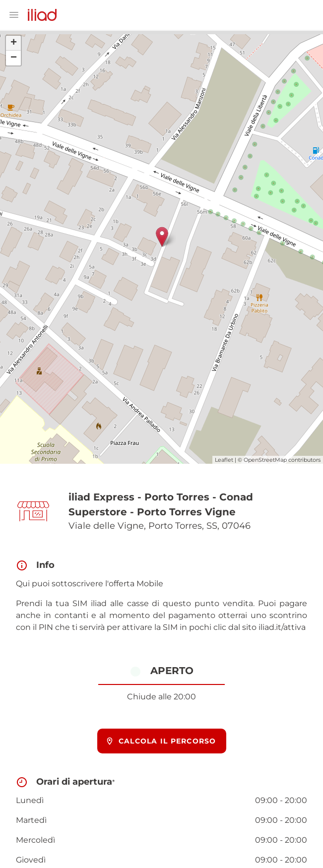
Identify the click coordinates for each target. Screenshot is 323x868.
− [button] (14, 58)
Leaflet (224, 460)
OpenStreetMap (265, 460)
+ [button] (14, 43)
